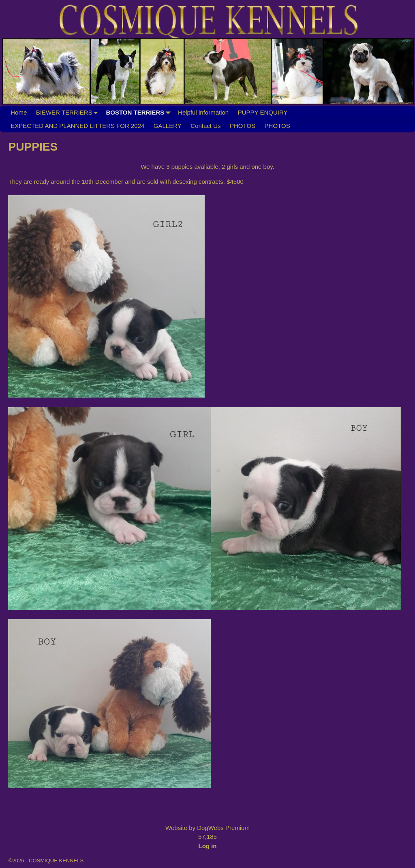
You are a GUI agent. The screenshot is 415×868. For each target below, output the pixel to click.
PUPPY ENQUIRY (263, 112)
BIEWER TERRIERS (69, 112)
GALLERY (168, 126)
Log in (208, 846)
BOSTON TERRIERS (139, 112)
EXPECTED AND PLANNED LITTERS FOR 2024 (77, 126)
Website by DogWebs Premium (207, 828)
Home (19, 112)
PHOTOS (243, 126)
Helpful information (203, 112)
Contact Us (205, 126)
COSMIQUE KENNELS (56, 861)
